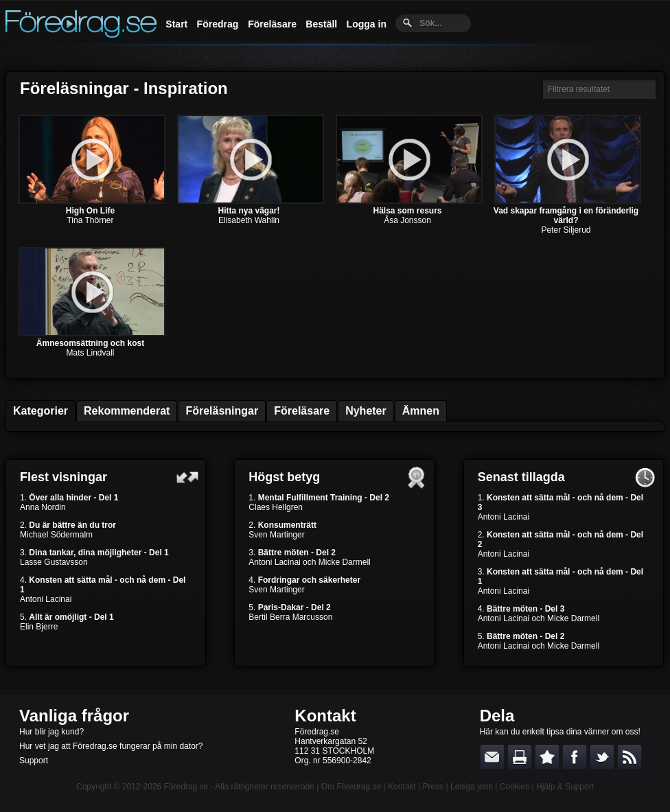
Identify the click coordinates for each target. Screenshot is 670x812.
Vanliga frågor (74, 716)
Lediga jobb (472, 787)
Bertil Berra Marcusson (290, 617)
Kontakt (325, 716)
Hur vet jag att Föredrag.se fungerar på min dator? (111, 746)
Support (34, 761)
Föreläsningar (222, 411)
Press (433, 787)
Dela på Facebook (575, 757)
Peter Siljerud (566, 230)
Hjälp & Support (565, 787)
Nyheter (366, 411)
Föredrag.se (186, 787)
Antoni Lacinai (46, 599)
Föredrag (218, 24)
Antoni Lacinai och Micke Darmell (309, 562)
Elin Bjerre (39, 627)
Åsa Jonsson (407, 220)
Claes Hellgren (276, 507)
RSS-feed (629, 757)
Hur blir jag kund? (51, 732)
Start (176, 24)
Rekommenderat (127, 411)
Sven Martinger (276, 535)
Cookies (515, 787)
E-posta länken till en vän (492, 757)
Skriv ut (520, 757)
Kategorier (41, 411)
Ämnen (421, 411)
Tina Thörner (90, 220)
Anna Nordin (43, 507)
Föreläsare (272, 24)
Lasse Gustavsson (54, 562)
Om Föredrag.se (351, 787)
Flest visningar (63, 477)
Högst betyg (284, 477)
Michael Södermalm (56, 535)
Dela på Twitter (602, 757)
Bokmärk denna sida (547, 757)
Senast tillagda (521, 477)
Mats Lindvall (90, 353)
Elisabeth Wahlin (249, 220)
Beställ (321, 24)
